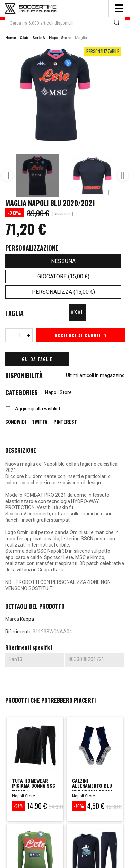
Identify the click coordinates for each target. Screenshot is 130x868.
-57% (19, 806)
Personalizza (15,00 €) (63, 292)
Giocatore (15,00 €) (63, 276)
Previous (7, 176)
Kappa (27, 619)
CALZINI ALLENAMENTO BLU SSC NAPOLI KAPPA (93, 786)
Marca (12, 619)
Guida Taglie (37, 359)
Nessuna (63, 261)
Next (123, 176)
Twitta (40, 422)
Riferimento (18, 632)
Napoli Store (58, 392)
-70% (79, 806)
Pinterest (65, 422)
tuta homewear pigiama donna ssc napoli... (34, 786)
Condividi (16, 422)
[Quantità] (19, 335)
